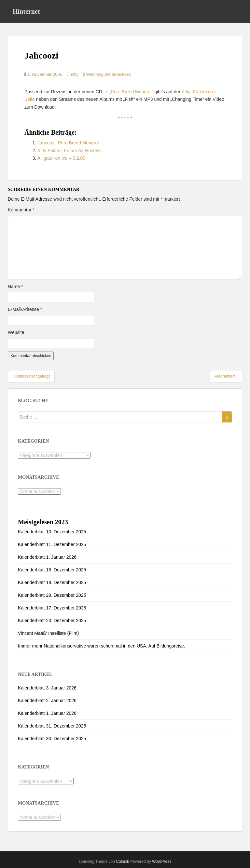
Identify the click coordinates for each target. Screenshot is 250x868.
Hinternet (26, 11)
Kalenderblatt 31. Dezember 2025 (52, 726)
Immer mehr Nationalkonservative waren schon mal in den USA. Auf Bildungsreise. (102, 646)
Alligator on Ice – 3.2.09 (61, 158)
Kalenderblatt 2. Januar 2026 (47, 701)
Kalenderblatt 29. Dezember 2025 (52, 595)
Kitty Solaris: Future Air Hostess (69, 151)
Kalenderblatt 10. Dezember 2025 (52, 532)
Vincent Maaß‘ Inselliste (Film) (48, 633)
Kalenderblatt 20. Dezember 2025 (52, 621)
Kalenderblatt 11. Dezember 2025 (52, 544)
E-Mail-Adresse (25, 309)
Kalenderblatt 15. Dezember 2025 (52, 570)
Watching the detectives (108, 74)
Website (16, 332)
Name (15, 287)
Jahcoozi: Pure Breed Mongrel (68, 143)
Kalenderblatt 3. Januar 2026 (47, 688)
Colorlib (123, 861)
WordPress (162, 861)
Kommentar (21, 210)
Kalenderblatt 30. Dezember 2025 (52, 739)
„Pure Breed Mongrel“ (131, 92)
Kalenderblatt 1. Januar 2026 (47, 557)
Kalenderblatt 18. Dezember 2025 (52, 582)
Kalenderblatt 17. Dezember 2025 (52, 608)
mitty (74, 74)
